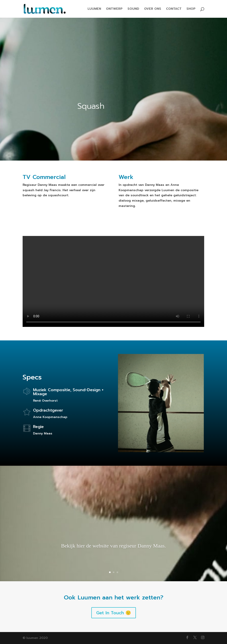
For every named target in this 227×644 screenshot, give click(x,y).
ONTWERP (114, 9)
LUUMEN (94, 9)
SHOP (191, 9)
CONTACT (174, 9)
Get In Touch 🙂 (114, 613)
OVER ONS (153, 9)
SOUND (133, 9)
